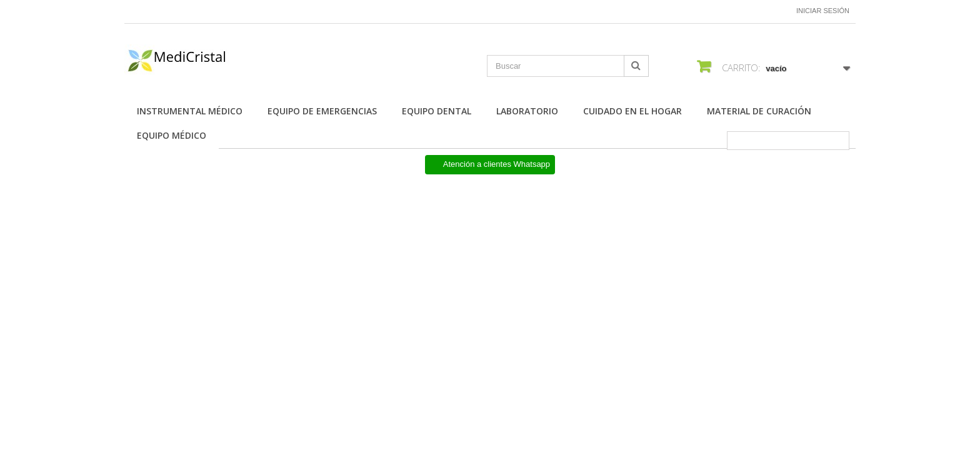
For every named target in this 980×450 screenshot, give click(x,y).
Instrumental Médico (190, 111)
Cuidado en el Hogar (632, 111)
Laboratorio (527, 111)
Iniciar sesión (823, 11)
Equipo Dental (437, 111)
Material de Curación (759, 111)
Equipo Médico (172, 135)
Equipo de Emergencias (322, 111)
